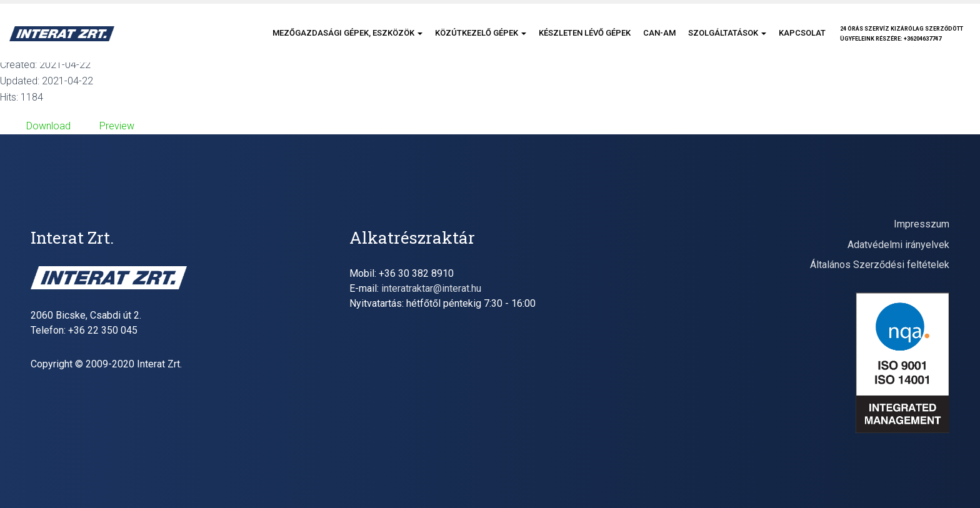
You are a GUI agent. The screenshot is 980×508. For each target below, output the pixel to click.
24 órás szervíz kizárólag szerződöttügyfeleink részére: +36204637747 (902, 34)
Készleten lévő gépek (585, 33)
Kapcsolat (802, 33)
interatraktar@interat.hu (431, 288)
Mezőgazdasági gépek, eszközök (347, 33)
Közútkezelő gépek (481, 33)
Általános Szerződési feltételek (880, 265)
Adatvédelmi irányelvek (898, 245)
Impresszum (922, 224)
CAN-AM (659, 33)
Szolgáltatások (727, 33)
